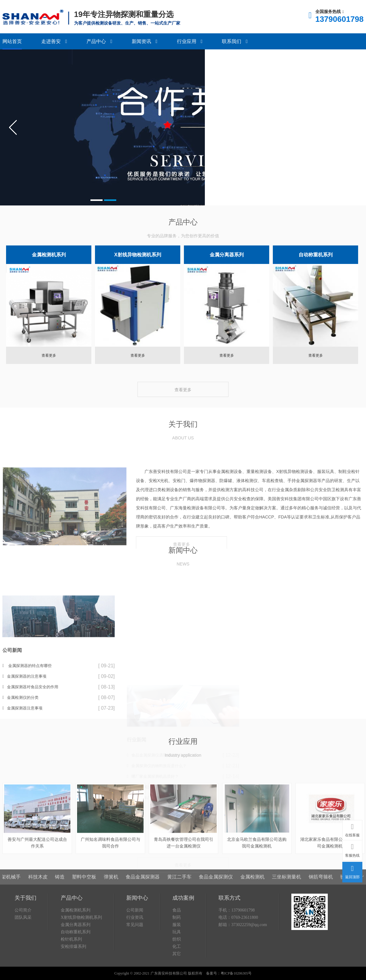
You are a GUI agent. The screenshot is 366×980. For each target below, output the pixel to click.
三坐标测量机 (294, 872)
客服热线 (352, 849)
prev (13, 128)
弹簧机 (118, 872)
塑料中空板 (91, 872)
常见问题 (135, 955)
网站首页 (12, 41)
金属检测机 (259, 872)
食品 (177, 940)
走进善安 (54, 41)
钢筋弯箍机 (328, 872)
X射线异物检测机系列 (138, 255)
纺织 (177, 969)
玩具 (177, 962)
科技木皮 (45, 872)
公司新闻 (135, 940)
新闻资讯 (144, 41)
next (353, 128)
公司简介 (23, 940)
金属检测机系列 (49, 255)
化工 (177, 977)
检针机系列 (71, 969)
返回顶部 (352, 871)
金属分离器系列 (227, 255)
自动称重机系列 (316, 255)
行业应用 (190, 41)
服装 (177, 955)
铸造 (67, 872)
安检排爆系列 (73, 977)
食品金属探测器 (150, 872)
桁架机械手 (15, 872)
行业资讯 (135, 947)
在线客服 (352, 829)
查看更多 (49, 355)
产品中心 (99, 41)
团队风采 (23, 947)
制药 (177, 947)
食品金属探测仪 (223, 872)
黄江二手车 (186, 872)
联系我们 (235, 41)
